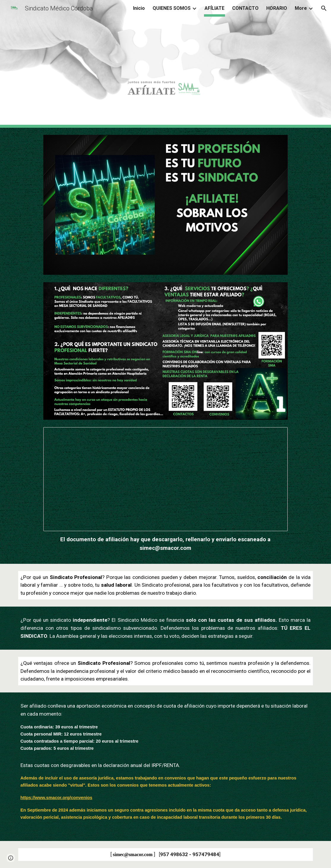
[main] (166, 544)
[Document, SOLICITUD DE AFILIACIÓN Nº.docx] (166, 479)
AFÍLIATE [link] (214, 8)
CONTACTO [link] (245, 8)
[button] (324, 8)
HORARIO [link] (277, 8)
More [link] (301, 8)
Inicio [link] (139, 8)
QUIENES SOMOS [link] (172, 8)
